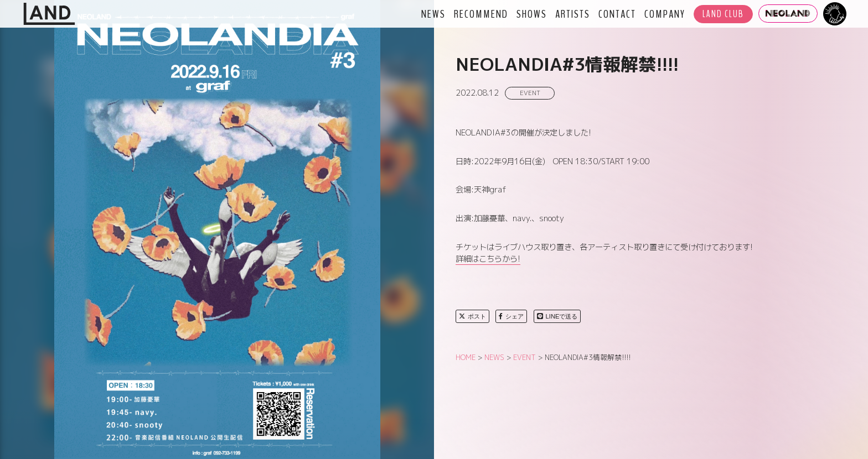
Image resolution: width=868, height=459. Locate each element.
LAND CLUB (723, 14)
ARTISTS (573, 14)
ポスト (472, 316)
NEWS (433, 14)
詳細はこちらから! (488, 259)
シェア (511, 316)
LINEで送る (557, 316)
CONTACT (617, 14)
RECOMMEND (481, 14)
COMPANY (665, 14)
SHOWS (532, 14)
